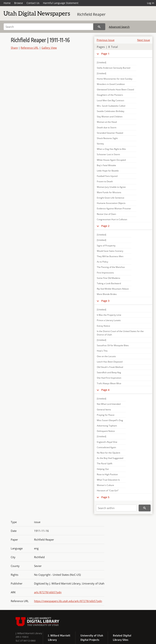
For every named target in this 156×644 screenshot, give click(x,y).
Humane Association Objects (111, 203)
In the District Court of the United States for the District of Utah (120, 333)
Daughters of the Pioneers (110, 95)
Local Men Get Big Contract (110, 100)
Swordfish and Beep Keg (109, 372)
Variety (100, 144)
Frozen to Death (105, 181)
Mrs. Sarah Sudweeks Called (111, 106)
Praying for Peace (106, 415)
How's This (102, 351)
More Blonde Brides (107, 294)
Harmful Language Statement (61, 3)
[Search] (48, 27)
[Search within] (116, 508)
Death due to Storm (107, 127)
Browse (19, 3)
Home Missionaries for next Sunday (115, 79)
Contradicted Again (106, 447)
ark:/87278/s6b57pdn (48, 592)
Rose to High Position (107, 474)
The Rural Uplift (105, 463)
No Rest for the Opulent (108, 453)
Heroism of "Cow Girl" (108, 491)
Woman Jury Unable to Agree (111, 187)
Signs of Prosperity (106, 246)
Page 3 (105, 301)
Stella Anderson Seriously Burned (114, 68)
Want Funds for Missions (109, 192)
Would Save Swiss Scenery (110, 251)
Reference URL (30, 48)
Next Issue (144, 40)
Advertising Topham (107, 426)
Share (14, 48)
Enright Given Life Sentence (111, 198)
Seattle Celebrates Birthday (111, 111)
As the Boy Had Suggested (110, 458)
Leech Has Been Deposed (110, 362)
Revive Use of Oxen (106, 214)
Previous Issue (106, 40)
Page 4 (105, 390)
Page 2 (105, 226)
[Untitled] (101, 62)
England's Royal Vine (107, 442)
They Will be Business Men (110, 256)
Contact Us (33, 3)
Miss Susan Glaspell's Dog (110, 420)
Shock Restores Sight (107, 138)
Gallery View (49, 48)
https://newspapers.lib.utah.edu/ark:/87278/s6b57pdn (68, 601)
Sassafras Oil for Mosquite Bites (113, 345)
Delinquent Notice (106, 431)
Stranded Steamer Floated (110, 133)
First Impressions (105, 273)
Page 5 (105, 497)
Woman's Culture (105, 485)
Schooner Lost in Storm (108, 154)
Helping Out (103, 469)
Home (7, 3)
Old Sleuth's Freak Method (110, 367)
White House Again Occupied (111, 160)
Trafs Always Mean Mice (109, 383)
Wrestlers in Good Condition (111, 84)
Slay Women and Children (110, 117)
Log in (151, 3)
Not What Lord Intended (109, 404)
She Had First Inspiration (109, 378)
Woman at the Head (107, 122)
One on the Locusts (106, 356)
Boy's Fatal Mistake (106, 165)
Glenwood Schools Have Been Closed (115, 90)
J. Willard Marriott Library (29, 633)
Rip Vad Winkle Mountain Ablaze (113, 289)
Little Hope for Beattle (108, 171)
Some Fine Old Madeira (108, 278)
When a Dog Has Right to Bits (111, 149)
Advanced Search (119, 27)
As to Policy (102, 262)
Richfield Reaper (91, 14)
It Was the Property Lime (109, 315)
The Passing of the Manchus (111, 267)
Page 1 (105, 54)
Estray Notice (103, 326)
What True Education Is (108, 480)
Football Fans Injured (107, 176)
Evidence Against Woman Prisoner (114, 208)
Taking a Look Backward (109, 283)
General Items (104, 410)
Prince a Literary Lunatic (109, 320)
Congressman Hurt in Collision (112, 219)
